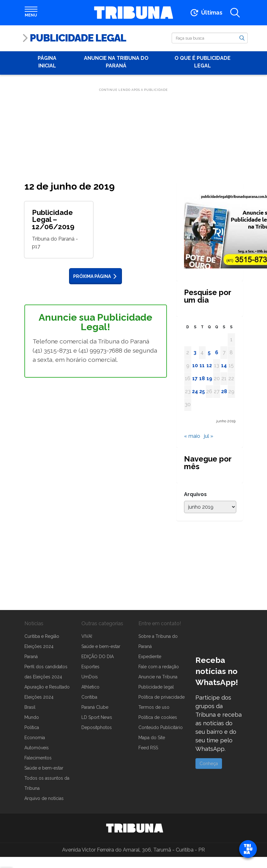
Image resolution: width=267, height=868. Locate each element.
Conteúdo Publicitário (161, 727)
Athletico (90, 687)
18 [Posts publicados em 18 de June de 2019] (202, 378)
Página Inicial (47, 62)
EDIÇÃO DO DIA (98, 657)
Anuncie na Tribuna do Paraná (116, 62)
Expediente (150, 657)
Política (32, 727)
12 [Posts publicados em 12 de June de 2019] (209, 365)
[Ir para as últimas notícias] (206, 13)
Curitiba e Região (42, 636)
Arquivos (195, 494)
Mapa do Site (152, 738)
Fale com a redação (159, 667)
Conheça (209, 764)
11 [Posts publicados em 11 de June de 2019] (202, 365)
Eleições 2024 (39, 646)
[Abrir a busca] (235, 13)
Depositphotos (97, 727)
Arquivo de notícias (44, 798)
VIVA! (87, 636)
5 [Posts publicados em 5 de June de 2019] (209, 352)
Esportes (90, 667)
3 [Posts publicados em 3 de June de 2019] (195, 352)
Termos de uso (154, 707)
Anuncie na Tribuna (158, 677)
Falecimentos (38, 758)
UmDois (90, 677)
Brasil (30, 707)
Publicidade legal (156, 687)
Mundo (32, 717)
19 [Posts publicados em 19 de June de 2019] (209, 378)
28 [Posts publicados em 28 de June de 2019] (224, 391)
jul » (209, 436)
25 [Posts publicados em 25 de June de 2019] (202, 391)
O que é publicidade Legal (203, 62)
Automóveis (37, 748)
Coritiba (89, 697)
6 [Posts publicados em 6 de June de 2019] (217, 352)
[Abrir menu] (31, 13)
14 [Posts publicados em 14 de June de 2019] (224, 365)
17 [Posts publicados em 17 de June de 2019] (195, 378)
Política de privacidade (162, 697)
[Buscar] (210, 38)
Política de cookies (158, 717)
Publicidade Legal (78, 38)
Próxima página (96, 276)
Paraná (31, 657)
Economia (35, 738)
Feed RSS (148, 748)
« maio (192, 436)
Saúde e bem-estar (44, 768)
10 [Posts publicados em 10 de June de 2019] (195, 365)
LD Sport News (97, 717)
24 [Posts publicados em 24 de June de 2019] (195, 391)
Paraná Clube (95, 707)
